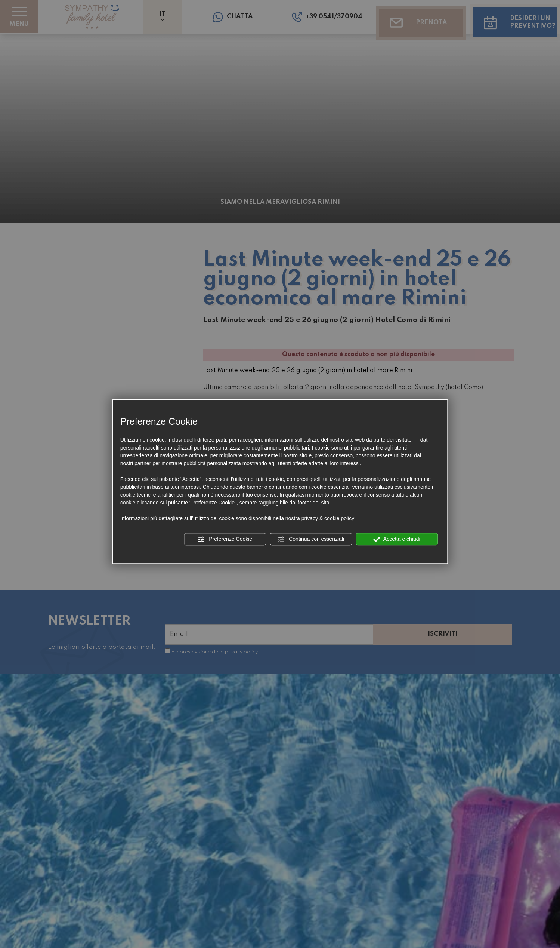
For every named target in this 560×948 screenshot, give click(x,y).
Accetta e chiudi (397, 539)
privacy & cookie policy (328, 518)
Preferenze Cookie (225, 539)
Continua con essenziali (311, 539)
